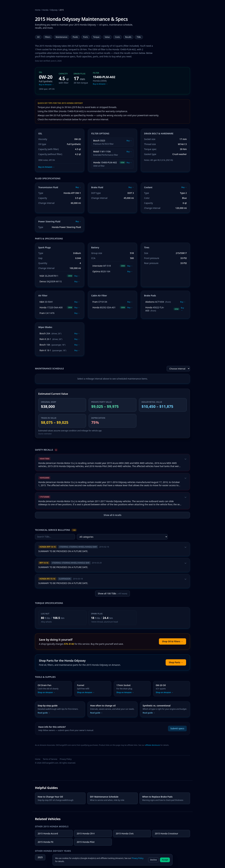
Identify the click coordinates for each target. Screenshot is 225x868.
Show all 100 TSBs (112, 593)
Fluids (75, 37)
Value (107, 37)
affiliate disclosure (152, 745)
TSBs (139, 37)
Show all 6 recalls (112, 515)
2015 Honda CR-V (86, 833)
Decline (153, 860)
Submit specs (177, 728)
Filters (48, 37)
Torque (96, 37)
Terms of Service (50, 759)
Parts (86, 37)
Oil (38, 37)
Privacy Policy (66, 759)
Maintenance (61, 37)
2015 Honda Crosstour (166, 833)
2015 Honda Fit (45, 842)
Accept (165, 860)
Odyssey (54, 10)
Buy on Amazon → (46, 167)
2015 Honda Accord (48, 833)
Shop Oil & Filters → (172, 641)
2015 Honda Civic (125, 833)
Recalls (128, 37)
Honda (45, 10)
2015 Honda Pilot (86, 842)
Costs (117, 37)
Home (38, 10)
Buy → (78, 187)
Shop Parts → (176, 662)
